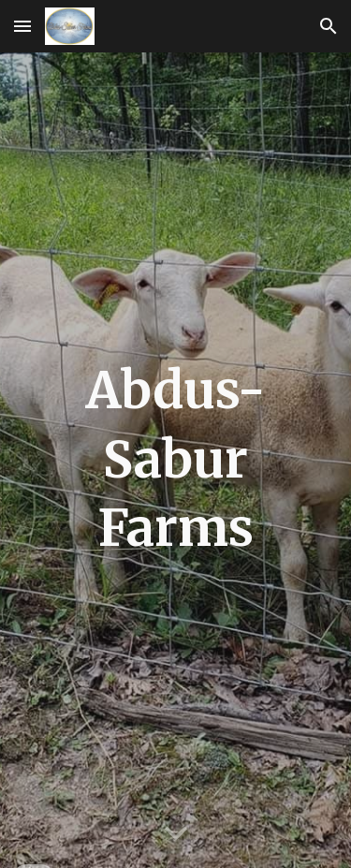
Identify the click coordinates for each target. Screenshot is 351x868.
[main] (176, 460)
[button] (22, 26)
